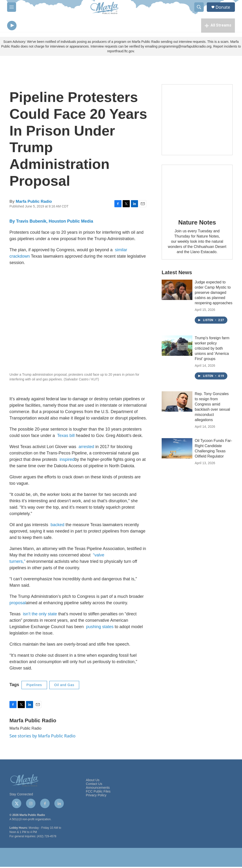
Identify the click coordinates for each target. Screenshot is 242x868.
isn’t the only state (40, 615)
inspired (67, 461)
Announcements (98, 789)
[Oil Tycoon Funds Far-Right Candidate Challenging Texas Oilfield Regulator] (177, 449)
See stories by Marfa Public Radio (42, 737)
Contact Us (94, 785)
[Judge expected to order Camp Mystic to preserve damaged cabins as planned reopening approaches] (177, 291)
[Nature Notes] (197, 190)
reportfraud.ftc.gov (121, 52)
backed (57, 526)
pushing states (100, 628)
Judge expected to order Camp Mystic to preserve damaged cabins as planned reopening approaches (214, 294)
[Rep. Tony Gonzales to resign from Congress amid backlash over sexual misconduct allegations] (177, 403)
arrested (86, 448)
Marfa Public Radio (34, 203)
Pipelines (34, 686)
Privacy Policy (96, 796)
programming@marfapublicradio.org (185, 48)
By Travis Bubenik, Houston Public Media (51, 222)
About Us (93, 781)
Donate (223, 7)
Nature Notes (197, 224)
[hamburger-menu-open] (12, 7)
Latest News (177, 274)
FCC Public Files (98, 793)
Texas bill (66, 437)
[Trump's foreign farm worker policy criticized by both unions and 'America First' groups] (177, 347)
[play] (12, 26)
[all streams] (218, 26)
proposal (18, 604)
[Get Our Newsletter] (197, 121)
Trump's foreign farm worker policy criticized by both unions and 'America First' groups (212, 350)
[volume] (25, 26)
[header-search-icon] (199, 7)
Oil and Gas (64, 686)
